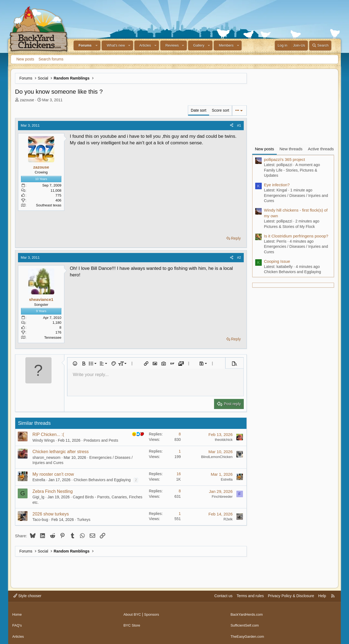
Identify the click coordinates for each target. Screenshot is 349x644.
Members (226, 45)
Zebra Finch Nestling (53, 491)
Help (322, 596)
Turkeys (84, 520)
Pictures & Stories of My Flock (289, 227)
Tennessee (53, 338)
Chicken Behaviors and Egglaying (102, 480)
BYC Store (133, 623)
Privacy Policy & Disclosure (291, 596)
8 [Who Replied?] (180, 434)
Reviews (172, 45)
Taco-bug (40, 520)
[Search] (320, 45)
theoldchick (224, 440)
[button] (97, 45)
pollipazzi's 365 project (284, 159)
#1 (239, 125)
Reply (236, 238)
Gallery (199, 45)
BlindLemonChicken (217, 457)
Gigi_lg (38, 497)
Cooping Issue (277, 261)
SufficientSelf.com (246, 623)
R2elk (228, 519)
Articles (145, 45)
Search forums (51, 59)
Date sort (199, 110)
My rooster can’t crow (53, 474)
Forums (85, 45)
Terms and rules (250, 596)
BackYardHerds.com (248, 612)
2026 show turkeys (51, 514)
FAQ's (17, 623)
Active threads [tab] (321, 149)
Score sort (221, 110)
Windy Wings (44, 440)
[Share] (232, 126)
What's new (116, 45)
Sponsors (153, 612)
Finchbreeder (222, 497)
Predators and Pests (101, 440)
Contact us (223, 596)
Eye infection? (277, 185)
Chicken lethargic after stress (61, 452)
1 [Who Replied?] (180, 451)
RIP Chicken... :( (48, 434)
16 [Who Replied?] (179, 474)
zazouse (27, 100)
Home (17, 612)
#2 (239, 257)
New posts (25, 59)
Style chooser (27, 596)
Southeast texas (49, 205)
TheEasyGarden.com (248, 633)
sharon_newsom (46, 457)
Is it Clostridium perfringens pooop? (296, 236)
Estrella (39, 480)
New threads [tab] (291, 149)
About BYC (133, 612)
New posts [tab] (264, 149)
